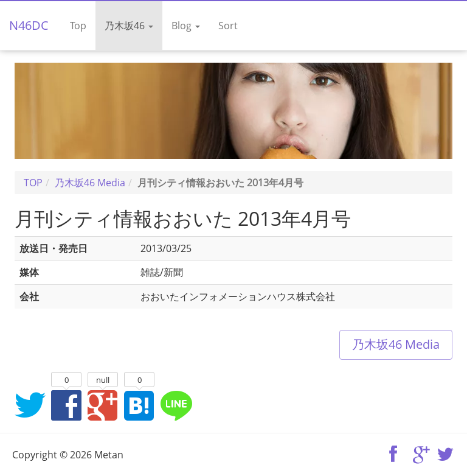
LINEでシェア (176, 405)
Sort (228, 26)
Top (78, 26)
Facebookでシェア (66, 405)
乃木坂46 (129, 26)
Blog (186, 26)
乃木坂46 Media (396, 344)
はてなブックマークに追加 (139, 405)
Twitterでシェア (30, 405)
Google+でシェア (103, 405)
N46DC (29, 25)
